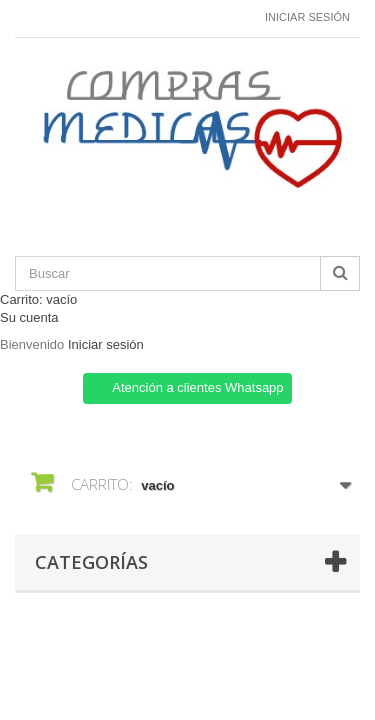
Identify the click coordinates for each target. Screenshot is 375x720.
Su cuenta (29, 317)
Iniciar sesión (307, 17)
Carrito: (38, 299)
